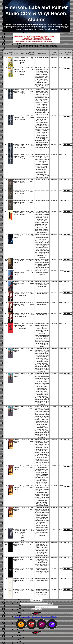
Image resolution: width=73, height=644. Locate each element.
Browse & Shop (26, 617)
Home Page (36, 617)
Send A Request (46, 617)
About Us (17, 617)
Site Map (55, 617)
